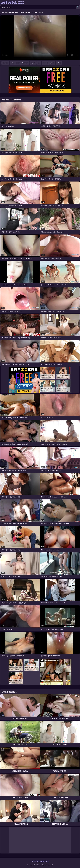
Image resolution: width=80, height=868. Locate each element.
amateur (5, 63)
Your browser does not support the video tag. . (40, 38)
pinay (52, 63)
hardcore (25, 63)
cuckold (45, 63)
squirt (33, 63)
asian (18, 63)
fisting (59, 63)
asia (39, 63)
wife (12, 63)
